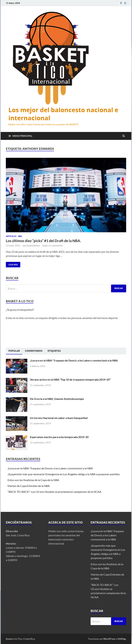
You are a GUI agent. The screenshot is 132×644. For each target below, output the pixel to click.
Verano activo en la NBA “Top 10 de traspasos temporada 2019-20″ (70, 379)
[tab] (14, 351)
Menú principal (22, 136)
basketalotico (33, 246)
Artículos (11, 236)
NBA (20, 236)
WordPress (109, 639)
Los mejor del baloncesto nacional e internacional (63, 114)
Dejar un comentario (53, 246)
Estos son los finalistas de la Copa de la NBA (33, 480)
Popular (14, 351)
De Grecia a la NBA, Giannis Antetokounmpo (57, 399)
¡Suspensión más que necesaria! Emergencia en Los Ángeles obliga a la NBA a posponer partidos (64, 474)
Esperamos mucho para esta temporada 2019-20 (59, 437)
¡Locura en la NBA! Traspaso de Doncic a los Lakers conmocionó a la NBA (74, 360)
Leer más (12, 264)
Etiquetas (54, 351)
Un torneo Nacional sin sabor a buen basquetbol (59, 418)
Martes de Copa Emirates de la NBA (29, 486)
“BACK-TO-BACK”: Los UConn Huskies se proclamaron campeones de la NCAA (55, 492)
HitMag (122, 639)
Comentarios (34, 351)
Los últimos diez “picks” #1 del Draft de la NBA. (43, 241)
